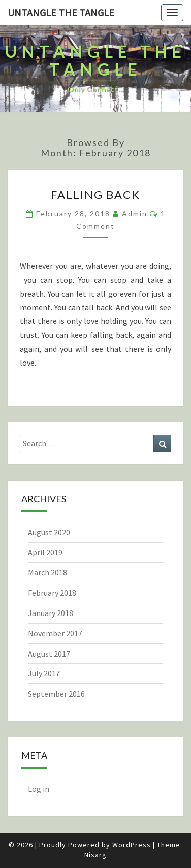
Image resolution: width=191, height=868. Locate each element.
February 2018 (52, 593)
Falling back (95, 194)
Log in (39, 789)
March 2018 (47, 572)
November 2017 (55, 633)
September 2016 (56, 694)
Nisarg (95, 855)
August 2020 (49, 532)
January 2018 (51, 613)
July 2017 (44, 673)
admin (135, 214)
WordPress (132, 845)
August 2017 (49, 654)
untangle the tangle (61, 12)
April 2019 (45, 552)
